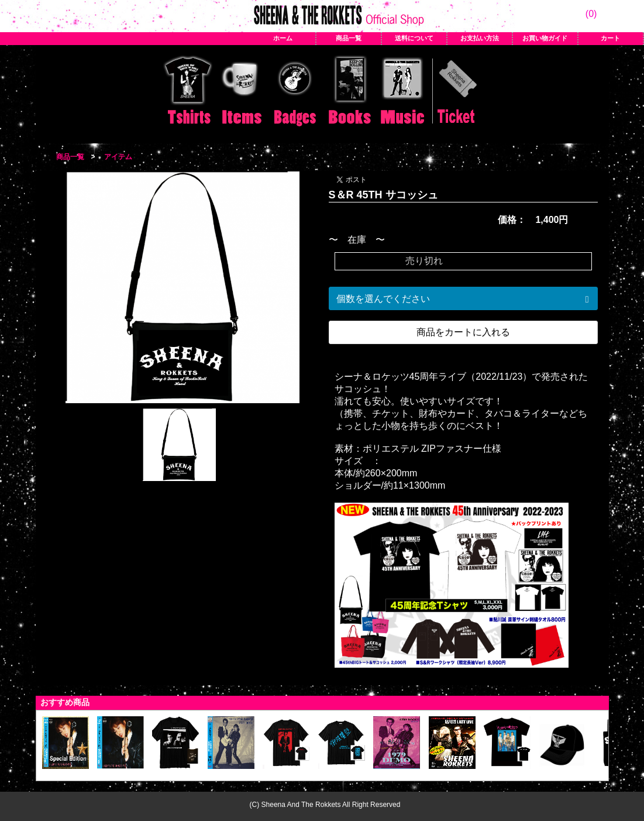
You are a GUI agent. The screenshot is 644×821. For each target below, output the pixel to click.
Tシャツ (188, 92)
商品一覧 (349, 38)
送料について (414, 38)
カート (610, 38)
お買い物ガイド (545, 38)
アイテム (242, 92)
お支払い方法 (480, 38)
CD (403, 92)
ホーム (283, 38)
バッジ (295, 92)
